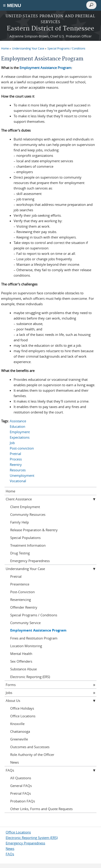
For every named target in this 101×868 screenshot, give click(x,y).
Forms (11, 685)
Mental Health (21, 654)
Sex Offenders (21, 661)
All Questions (21, 778)
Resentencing (21, 600)
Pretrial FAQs (21, 793)
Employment (20, 432)
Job (12, 443)
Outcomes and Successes (30, 747)
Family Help (20, 522)
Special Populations (25, 538)
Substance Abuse (23, 669)
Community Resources (28, 514)
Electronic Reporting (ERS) (30, 677)
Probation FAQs (23, 801)
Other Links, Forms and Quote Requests (41, 809)
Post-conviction (22, 448)
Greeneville (19, 739)
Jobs (9, 693)
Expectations (20, 437)
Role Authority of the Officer (32, 755)
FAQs (10, 770)
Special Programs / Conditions (66, 48)
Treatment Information (28, 545)
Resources (18, 470)
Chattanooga (20, 731)
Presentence (20, 584)
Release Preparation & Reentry (34, 530)
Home (5, 48)
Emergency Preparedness (30, 561)
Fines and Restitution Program (34, 638)
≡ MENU (12, 5)
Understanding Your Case (28, 48)
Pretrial (15, 454)
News (15, 762)
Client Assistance (19, 499)
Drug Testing (20, 553)
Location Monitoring (26, 646)
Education (17, 426)
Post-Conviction (22, 592)
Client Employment (25, 507)
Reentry (16, 465)
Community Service (25, 623)
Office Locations (23, 716)
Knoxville (17, 724)
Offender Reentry (24, 607)
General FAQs (21, 786)
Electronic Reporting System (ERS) (32, 838)
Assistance (18, 421)
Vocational (18, 481)
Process (16, 459)
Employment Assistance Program (45, 68)
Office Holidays (22, 708)
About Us (13, 701)
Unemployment (22, 475)
